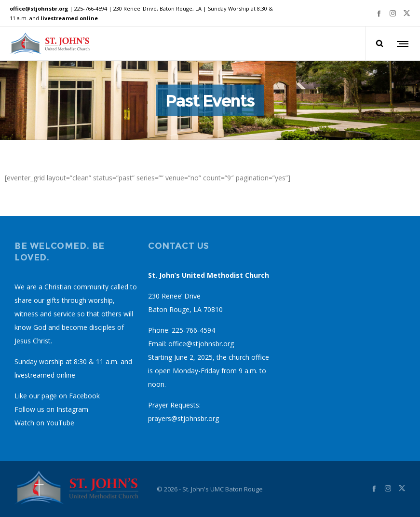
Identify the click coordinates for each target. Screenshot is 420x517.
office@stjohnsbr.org (39, 8)
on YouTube (55, 423)
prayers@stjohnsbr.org (183, 418)
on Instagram (67, 409)
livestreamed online (69, 18)
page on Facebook (71, 396)
